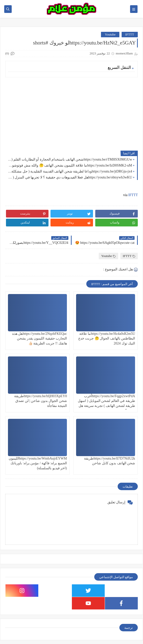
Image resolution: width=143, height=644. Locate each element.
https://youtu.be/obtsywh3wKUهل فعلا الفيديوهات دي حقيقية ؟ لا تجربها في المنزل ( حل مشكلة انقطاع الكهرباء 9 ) (70, 177)
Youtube (110, 34)
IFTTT (130, 34)
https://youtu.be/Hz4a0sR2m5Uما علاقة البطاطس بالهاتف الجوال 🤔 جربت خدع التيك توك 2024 (107, 338)
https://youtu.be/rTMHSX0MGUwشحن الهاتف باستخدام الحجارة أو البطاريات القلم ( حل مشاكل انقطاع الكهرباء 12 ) (70, 159)
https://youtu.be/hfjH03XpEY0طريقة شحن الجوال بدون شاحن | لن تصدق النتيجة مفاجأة (41, 401)
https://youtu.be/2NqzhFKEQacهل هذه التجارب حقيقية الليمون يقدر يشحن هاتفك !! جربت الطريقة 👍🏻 (40, 338)
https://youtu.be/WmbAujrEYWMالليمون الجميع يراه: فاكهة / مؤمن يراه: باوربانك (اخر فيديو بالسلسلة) (38, 463)
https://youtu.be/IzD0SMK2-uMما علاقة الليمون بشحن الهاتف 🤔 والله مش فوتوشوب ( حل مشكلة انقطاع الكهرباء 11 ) (70, 165)
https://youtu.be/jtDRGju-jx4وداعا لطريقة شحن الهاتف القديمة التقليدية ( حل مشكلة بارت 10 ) (70, 171)
